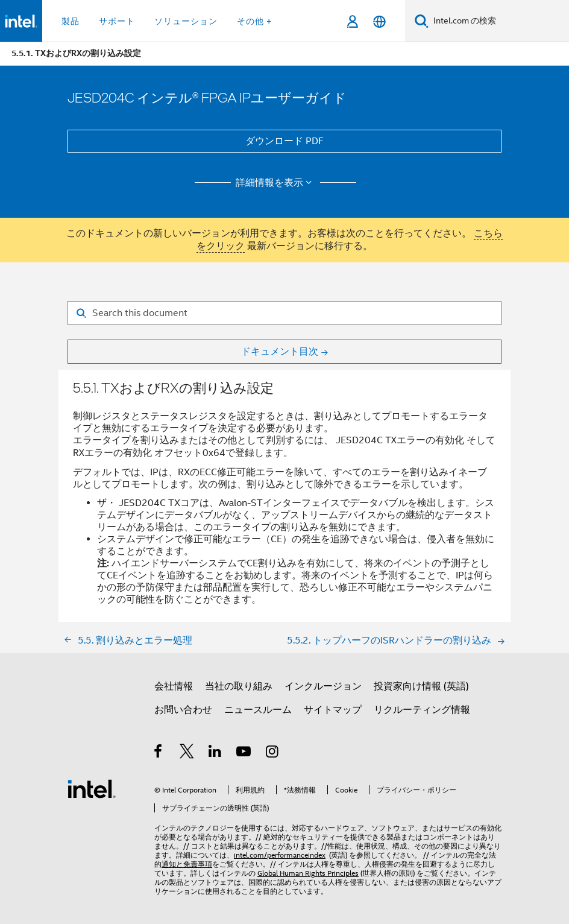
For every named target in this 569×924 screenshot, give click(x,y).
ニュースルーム (258, 710)
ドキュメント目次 (280, 352)
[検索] (422, 21)
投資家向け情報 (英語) (421, 686)
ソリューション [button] (186, 21)
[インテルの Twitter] (187, 753)
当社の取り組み (239, 686)
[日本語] (379, 21)
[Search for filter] (284, 313)
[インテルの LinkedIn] (215, 753)
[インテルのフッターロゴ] (92, 788)
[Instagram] (273, 753)
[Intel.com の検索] (499, 21)
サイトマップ (333, 710)
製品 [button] (71, 21)
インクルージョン (323, 686)
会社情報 (174, 686)
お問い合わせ (183, 710)
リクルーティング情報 (422, 710)
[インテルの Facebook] (159, 753)
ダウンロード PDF (284, 141)
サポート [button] (117, 21)
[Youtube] (244, 753)
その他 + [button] (254, 21)
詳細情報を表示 (276, 183)
